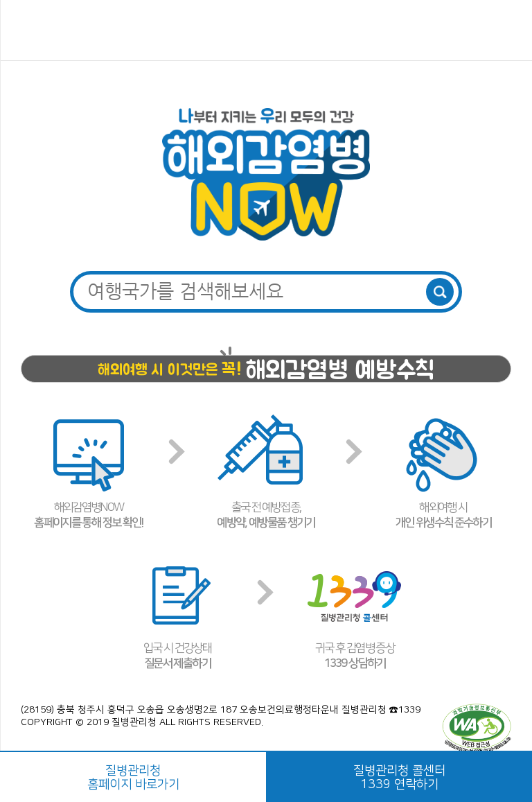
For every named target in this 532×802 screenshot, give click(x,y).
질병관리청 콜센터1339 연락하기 (399, 778)
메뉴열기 (29, 31)
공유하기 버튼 (505, 31)
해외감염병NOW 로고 (266, 30)
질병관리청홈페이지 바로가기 (133, 778)
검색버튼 (440, 292)
